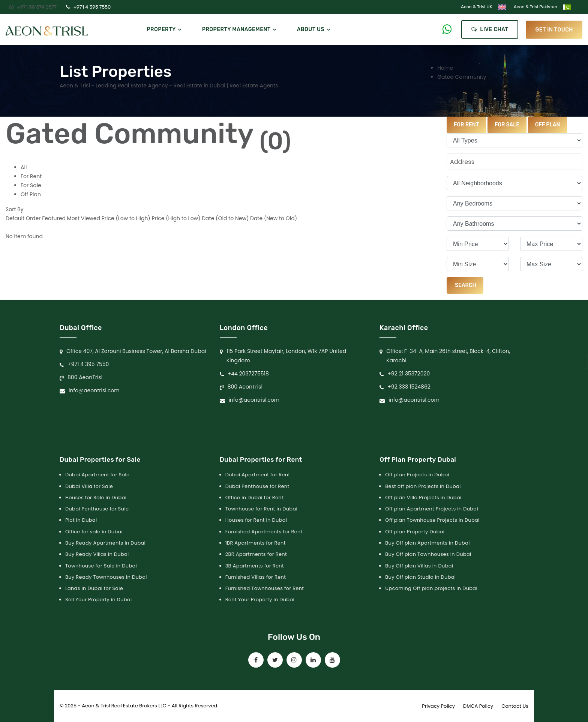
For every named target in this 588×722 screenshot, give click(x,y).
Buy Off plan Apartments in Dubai (427, 543)
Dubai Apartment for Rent (258, 475)
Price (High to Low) (176, 218)
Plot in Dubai (81, 520)
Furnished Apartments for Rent (264, 532)
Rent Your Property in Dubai (260, 600)
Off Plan (31, 194)
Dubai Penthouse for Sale (97, 509)
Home (445, 68)
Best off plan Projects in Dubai (423, 486)
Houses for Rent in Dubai (256, 520)
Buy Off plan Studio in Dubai (420, 577)
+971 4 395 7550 (88, 7)
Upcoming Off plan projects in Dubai (431, 588)
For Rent (31, 176)
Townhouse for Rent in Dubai (261, 509)
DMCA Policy (478, 706)
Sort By (15, 209)
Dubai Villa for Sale (89, 486)
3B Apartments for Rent (255, 566)
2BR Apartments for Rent (256, 554)
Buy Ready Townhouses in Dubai (106, 577)
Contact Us (515, 706)
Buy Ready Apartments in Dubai (105, 543)
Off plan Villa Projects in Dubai (423, 498)
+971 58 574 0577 (33, 7)
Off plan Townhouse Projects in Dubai (432, 520)
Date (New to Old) (274, 218)
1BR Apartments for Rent (256, 543)
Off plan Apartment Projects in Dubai (432, 509)
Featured (54, 218)
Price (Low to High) (126, 218)
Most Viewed (84, 218)
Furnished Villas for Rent (256, 577)
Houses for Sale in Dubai (96, 498)
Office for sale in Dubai (94, 532)
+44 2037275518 (248, 374)
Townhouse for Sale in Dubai (101, 566)
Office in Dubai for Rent (254, 498)
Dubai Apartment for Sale (97, 475)
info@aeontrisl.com (94, 390)
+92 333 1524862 (409, 387)
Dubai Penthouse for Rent (257, 486)
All (24, 167)
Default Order (23, 218)
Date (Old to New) (225, 218)
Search (465, 285)
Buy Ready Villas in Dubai (97, 554)
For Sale (31, 185)
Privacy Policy (438, 706)
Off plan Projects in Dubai (417, 475)
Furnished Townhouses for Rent (265, 588)
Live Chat (490, 29)
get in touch (554, 29)
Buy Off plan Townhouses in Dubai (428, 554)
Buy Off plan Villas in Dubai (419, 566)
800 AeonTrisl (85, 377)
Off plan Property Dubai (415, 532)
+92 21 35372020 (409, 374)
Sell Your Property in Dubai (98, 600)
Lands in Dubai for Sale (94, 588)
